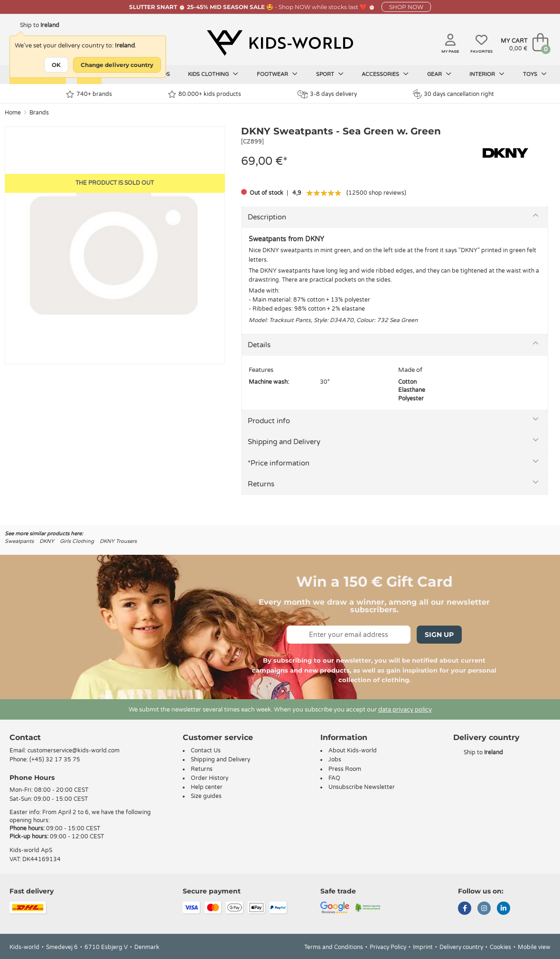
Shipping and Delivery (284, 442)
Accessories (385, 74)
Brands (39, 113)
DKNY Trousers (118, 541)
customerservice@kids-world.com (74, 750)
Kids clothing (213, 74)
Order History (210, 778)
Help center (207, 787)
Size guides (206, 796)
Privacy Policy (388, 947)
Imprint (423, 947)
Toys (535, 74)
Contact (25, 737)
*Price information (279, 463)
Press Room (345, 769)
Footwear (277, 74)
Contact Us (206, 750)
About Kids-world (353, 750)
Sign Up (439, 635)
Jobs (335, 760)
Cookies (500, 947)
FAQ (334, 778)
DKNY (47, 541)
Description (267, 217)
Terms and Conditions (334, 947)
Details (259, 345)
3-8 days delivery (327, 94)
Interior (487, 74)
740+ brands (89, 94)
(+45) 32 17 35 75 (55, 760)
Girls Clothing (77, 541)
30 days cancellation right (453, 94)
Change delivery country (117, 65)
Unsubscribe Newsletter (362, 787)
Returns (261, 484)
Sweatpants (19, 541)
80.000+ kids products (205, 94)
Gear (439, 74)
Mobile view (534, 947)
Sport (330, 74)
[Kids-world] (280, 43)
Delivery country (461, 947)
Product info (269, 421)
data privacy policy (405, 710)
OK (56, 65)
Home (13, 113)
